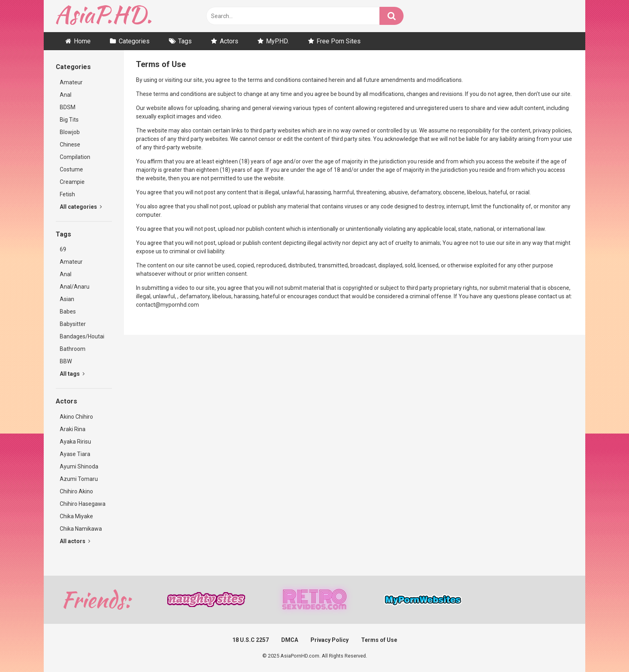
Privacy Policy (330, 640)
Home (82, 41)
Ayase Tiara (75, 454)
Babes (68, 312)
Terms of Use (379, 640)
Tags (185, 41)
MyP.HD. (277, 41)
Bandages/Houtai (82, 336)
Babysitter (73, 324)
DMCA (290, 640)
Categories (134, 41)
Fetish (67, 194)
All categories (81, 207)
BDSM (68, 107)
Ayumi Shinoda (79, 466)
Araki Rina (73, 429)
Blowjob (70, 132)
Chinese (70, 145)
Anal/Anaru (75, 287)
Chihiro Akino (76, 491)
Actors (229, 41)
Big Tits (69, 120)
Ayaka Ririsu (75, 442)
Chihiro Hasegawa (83, 504)
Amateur (71, 82)
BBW (66, 361)
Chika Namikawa (81, 529)
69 (63, 249)
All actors (75, 541)
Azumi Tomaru (79, 479)
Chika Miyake (76, 516)
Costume (71, 169)
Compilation (75, 157)
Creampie (72, 182)
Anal (66, 95)
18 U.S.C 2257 (251, 640)
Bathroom (73, 349)
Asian (67, 299)
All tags (72, 374)
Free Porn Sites (339, 41)
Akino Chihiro (76, 417)
